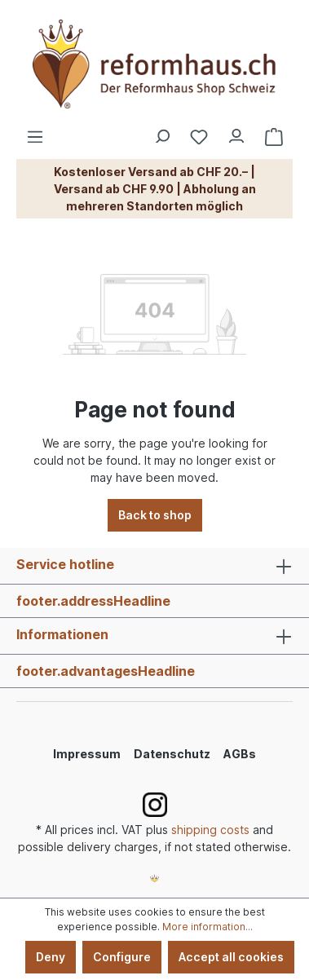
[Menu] (35, 132)
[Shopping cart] (274, 137)
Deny (51, 957)
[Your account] (236, 132)
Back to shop (155, 515)
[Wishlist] (199, 137)
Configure (122, 957)
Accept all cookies (231, 957)
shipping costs (210, 830)
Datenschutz (172, 754)
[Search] (161, 132)
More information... (207, 927)
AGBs (240, 754)
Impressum (87, 754)
